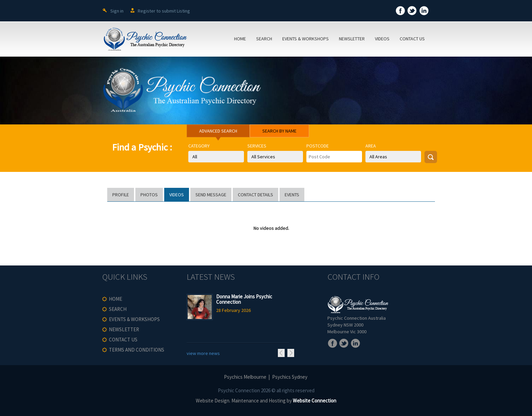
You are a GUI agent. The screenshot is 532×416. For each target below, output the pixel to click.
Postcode (318, 146)
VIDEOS (382, 39)
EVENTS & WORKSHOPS (306, 39)
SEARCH (264, 39)
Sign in (117, 11)
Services (257, 146)
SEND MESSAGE (211, 195)
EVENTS (292, 195)
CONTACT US (412, 39)
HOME (240, 39)
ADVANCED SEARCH (218, 131)
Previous (281, 353)
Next (291, 353)
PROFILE (121, 195)
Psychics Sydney (290, 377)
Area (371, 146)
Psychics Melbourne (245, 377)
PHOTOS (149, 195)
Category (199, 146)
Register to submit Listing (164, 11)
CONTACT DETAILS (255, 195)
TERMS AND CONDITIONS (137, 350)
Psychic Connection (239, 390)
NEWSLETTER (352, 39)
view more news (203, 353)
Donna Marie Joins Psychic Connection (244, 299)
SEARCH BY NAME (279, 131)
